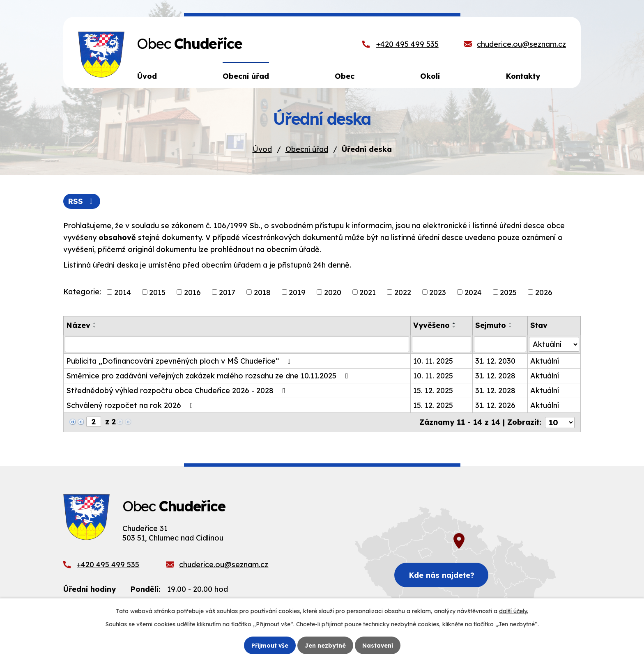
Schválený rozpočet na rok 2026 (131, 405)
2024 (473, 292)
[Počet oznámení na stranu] (560, 422)
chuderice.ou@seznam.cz (521, 44)
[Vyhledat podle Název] (237, 344)
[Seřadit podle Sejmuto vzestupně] (511, 323)
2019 (297, 292)
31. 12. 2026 (495, 405)
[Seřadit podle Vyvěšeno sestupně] (455, 327)
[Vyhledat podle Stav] (554, 344)
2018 (262, 292)
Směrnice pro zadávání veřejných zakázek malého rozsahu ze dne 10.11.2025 (209, 376)
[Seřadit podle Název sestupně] (95, 327)
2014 (123, 292)
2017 (227, 292)
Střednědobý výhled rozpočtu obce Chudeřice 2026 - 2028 (177, 391)
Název (78, 325)
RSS (82, 201)
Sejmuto (491, 325)
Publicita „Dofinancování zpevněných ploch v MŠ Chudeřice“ (180, 361)
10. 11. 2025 (434, 361)
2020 (333, 292)
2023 (438, 292)
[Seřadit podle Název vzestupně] (95, 323)
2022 (403, 292)
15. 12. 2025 (434, 391)
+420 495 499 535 (407, 44)
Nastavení (378, 645)
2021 (368, 292)
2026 (544, 292)
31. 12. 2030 (495, 361)
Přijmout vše (270, 645)
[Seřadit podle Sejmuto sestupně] (511, 327)
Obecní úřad (307, 149)
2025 (508, 292)
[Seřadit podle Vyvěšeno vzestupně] (455, 323)
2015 (157, 292)
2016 (192, 292)
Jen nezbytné (325, 645)
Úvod (262, 149)
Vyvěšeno (432, 325)
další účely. (514, 611)
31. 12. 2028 (495, 376)
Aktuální (545, 361)
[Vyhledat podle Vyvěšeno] (442, 344)
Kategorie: (82, 292)
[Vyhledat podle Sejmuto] (500, 344)
